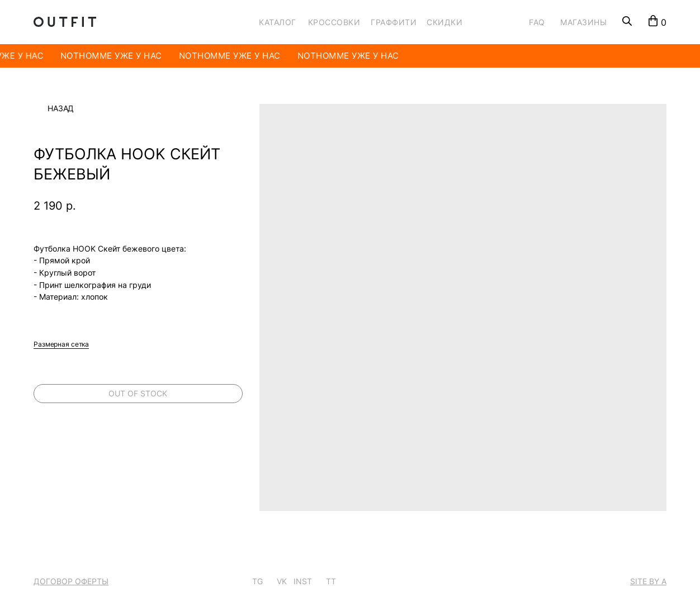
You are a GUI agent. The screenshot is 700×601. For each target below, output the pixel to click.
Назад (61, 108)
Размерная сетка (61, 344)
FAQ (537, 22)
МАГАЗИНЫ (583, 22)
